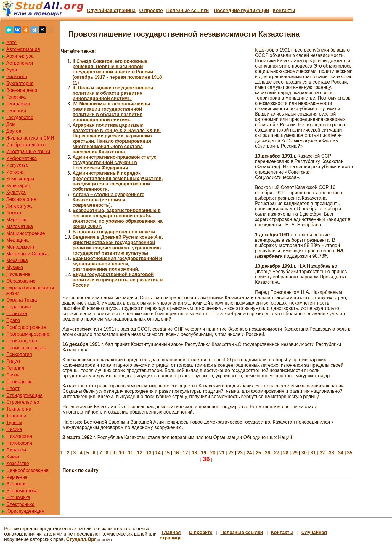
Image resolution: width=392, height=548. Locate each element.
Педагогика (19, 307)
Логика (14, 213)
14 (158, 453)
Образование (21, 281)
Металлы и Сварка (27, 254)
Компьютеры (20, 179)
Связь (13, 375)
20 (213, 453)
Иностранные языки (28, 152)
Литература (19, 206)
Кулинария (18, 186)
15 (167, 453)
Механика (17, 261)
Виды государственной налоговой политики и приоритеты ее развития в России (118, 280)
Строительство (23, 402)
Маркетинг (18, 220)
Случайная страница (111, 11)
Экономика (18, 497)
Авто (11, 43)
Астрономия (20, 63)
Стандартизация (24, 395)
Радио (13, 361)
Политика (17, 314)
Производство (22, 341)
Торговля (16, 416)
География (18, 104)
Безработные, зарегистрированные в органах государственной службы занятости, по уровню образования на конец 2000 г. (118, 218)
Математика (20, 226)
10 (121, 453)
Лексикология (21, 199)
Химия (13, 457)
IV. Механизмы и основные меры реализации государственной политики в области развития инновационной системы (111, 112)
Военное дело (22, 90)
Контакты (284, 11)
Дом (11, 124)
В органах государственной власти (114, 232)
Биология (17, 77)
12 (140, 453)
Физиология (19, 436)
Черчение (17, 477)
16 (176, 453)
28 (286, 453)
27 (277, 453)
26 (268, 453)
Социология (19, 382)
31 (313, 453)
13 (149, 453)
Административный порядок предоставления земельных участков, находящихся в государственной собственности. (118, 181)
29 (295, 453)
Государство (20, 117)
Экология (16, 484)
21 (222, 453)
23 (240, 453)
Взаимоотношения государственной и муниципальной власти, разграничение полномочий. (117, 264)
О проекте (151, 11)
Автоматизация (23, 49)
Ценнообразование (27, 470)
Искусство (17, 165)
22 (231, 453)
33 (332, 453)
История (15, 172)
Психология (19, 354)
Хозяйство (18, 463)
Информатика (21, 158)
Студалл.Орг (81, 539)
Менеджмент (20, 247)
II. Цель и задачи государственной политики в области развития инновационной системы (113, 93)
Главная (171, 532)
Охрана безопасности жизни (30, 290)
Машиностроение (26, 233)
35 (350, 453)
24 (249, 453)
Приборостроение (26, 327)
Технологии (19, 409)
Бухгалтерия (20, 83)
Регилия (15, 368)
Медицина (17, 240)
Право (13, 320)
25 (258, 453)
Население (18, 274)
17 (185, 453)
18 (195, 453)
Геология (16, 111)
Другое (14, 131)
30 (304, 453)
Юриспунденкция (25, 511)
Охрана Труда (22, 300)
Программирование (28, 334)
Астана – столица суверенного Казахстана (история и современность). (109, 200)
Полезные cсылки (187, 11)
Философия (19, 443)
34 (340, 453)
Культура (16, 192)
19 (204, 453)
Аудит (13, 70)
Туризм (14, 423)
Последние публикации (241, 11)
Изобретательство (26, 145)
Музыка (15, 267)
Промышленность (26, 348)
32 (322, 453)
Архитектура (20, 56)
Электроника (20, 504)
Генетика (16, 97)
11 (131, 453)
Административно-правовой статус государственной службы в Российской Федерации (114, 162)
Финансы (16, 450)
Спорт (13, 388)
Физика (14, 429)
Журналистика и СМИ (30, 138)
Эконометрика (22, 491)
